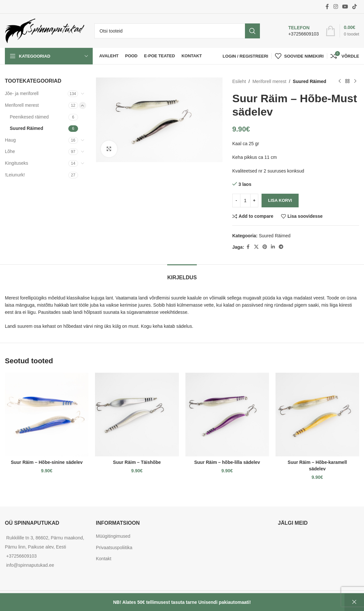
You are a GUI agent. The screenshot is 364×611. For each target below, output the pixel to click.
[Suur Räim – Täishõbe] (137, 415)
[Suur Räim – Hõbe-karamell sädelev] (317, 415)
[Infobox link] (297, 31)
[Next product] (355, 81)
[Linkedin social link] (273, 247)
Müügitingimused (113, 536)
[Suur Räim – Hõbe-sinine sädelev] (47, 415)
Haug (10, 140)
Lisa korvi (280, 200)
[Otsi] (177, 31)
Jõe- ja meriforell (22, 93)
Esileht (239, 81)
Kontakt (104, 559)
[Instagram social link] (336, 7)
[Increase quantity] (254, 201)
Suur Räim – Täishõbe (137, 462)
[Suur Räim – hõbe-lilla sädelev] (227, 415)
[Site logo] (45, 30)
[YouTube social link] (345, 7)
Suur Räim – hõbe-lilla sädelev (227, 462)
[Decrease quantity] (236, 201)
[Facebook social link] (327, 7)
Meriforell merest (22, 105)
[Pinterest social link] (265, 247)
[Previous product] (340, 81)
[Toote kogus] (245, 201)
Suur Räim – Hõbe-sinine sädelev (47, 462)
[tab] (182, 274)
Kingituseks (17, 163)
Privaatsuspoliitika (114, 548)
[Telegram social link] (281, 247)
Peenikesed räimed (29, 117)
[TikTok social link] (355, 7)
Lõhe (10, 151)
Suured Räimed (27, 128)
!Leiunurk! (15, 175)
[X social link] (256, 247)
